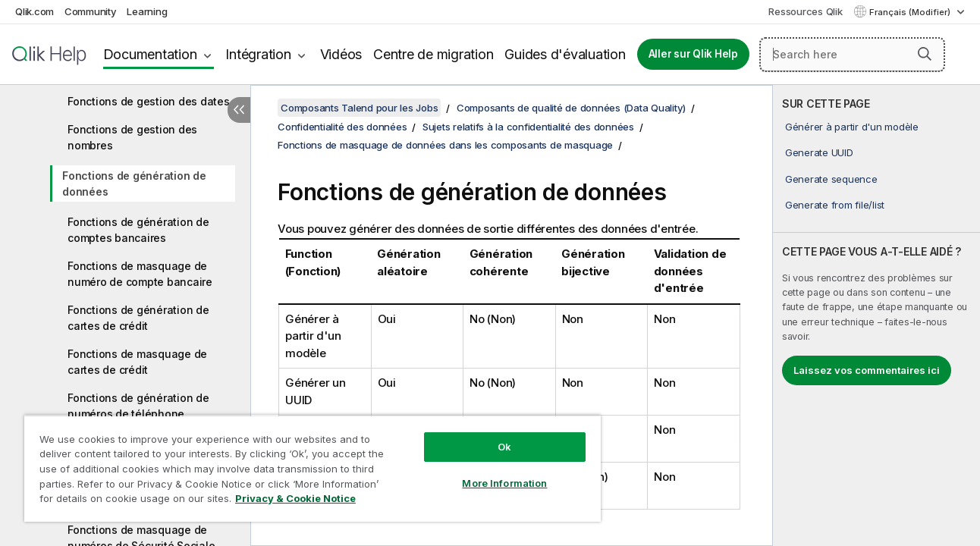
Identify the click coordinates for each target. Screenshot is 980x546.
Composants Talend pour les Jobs (359, 108)
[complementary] (876, 315)
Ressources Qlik (805, 11)
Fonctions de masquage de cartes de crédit (137, 362)
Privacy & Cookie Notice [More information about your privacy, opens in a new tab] (295, 498)
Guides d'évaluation (565, 54)
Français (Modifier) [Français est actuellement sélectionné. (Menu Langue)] (911, 12)
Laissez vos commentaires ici (867, 370)
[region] (308, 468)
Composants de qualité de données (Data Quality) (571, 108)
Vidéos (341, 54)
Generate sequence (831, 179)
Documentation (150, 54)
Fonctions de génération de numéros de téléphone (138, 406)
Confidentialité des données (342, 127)
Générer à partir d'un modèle (852, 127)
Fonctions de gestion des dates (149, 101)
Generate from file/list (835, 205)
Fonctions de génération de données (134, 184)
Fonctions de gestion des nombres (132, 137)
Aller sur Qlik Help (693, 54)
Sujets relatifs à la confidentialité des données (528, 127)
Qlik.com (35, 11)
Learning (147, 11)
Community (91, 11)
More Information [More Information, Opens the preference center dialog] (498, 483)
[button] (925, 54)
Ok (498, 447)
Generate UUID (819, 152)
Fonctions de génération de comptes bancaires (138, 230)
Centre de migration (433, 54)
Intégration (258, 54)
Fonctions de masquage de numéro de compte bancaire (140, 274)
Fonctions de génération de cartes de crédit (138, 318)
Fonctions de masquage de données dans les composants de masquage (445, 145)
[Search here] (852, 55)
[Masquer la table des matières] (239, 110)
